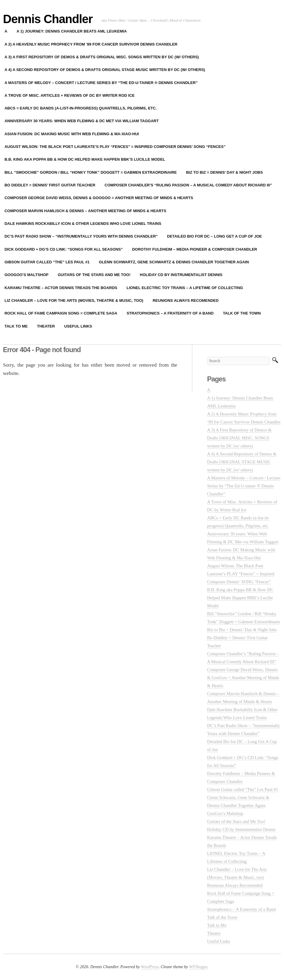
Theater (46, 326)
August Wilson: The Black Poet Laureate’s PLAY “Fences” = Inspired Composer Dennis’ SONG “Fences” (241, 574)
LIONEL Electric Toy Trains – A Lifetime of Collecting (185, 288)
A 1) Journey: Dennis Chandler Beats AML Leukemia (72, 31)
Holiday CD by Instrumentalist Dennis (181, 275)
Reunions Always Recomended (186, 300)
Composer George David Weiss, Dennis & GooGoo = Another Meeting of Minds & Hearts (243, 678)
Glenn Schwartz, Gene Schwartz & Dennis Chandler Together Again (174, 262)
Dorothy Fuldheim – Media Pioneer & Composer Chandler (195, 249)
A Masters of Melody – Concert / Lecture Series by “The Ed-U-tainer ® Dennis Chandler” (244, 486)
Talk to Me (217, 925)
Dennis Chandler (48, 19)
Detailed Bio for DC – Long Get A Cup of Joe (215, 236)
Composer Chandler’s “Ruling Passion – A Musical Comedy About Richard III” (188, 185)
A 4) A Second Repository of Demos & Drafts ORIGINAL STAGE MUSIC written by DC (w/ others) (242, 462)
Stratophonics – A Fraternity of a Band (170, 313)
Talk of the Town (242, 313)
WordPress (150, 967)
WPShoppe (198, 967)
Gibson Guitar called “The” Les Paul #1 (243, 789)
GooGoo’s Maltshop (225, 813)
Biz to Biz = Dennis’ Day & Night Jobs (224, 172)
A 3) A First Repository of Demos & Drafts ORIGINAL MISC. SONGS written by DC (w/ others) (239, 438)
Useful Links (78, 326)
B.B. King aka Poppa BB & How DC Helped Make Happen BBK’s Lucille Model (240, 598)
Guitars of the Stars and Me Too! (94, 275)
